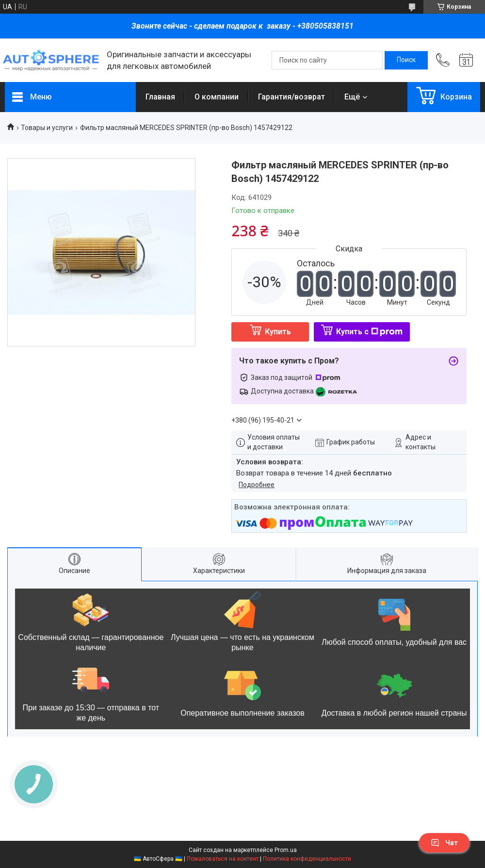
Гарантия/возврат (291, 97)
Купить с (369, 332)
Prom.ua (286, 850)
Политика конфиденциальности (307, 859)
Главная (160, 97)
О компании (217, 97)
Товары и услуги (47, 128)
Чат (444, 843)
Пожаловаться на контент (223, 859)
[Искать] (406, 60)
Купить (278, 332)
